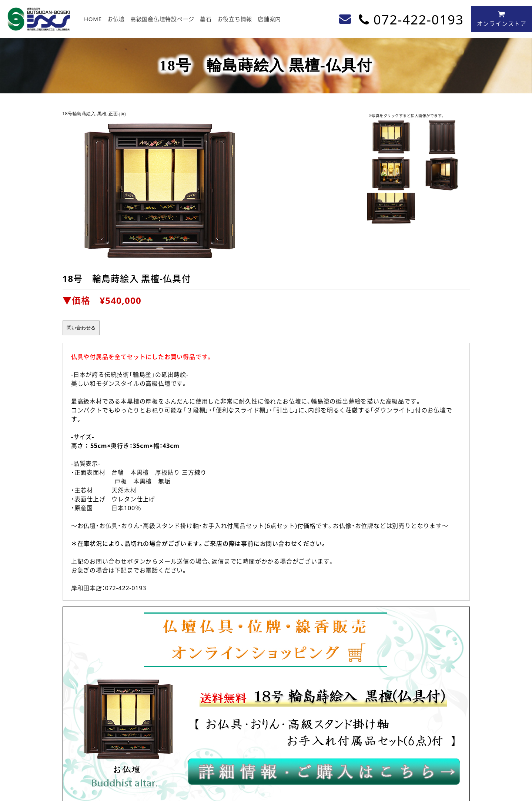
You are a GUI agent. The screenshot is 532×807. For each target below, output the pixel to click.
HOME (93, 19)
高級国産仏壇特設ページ (162, 19)
